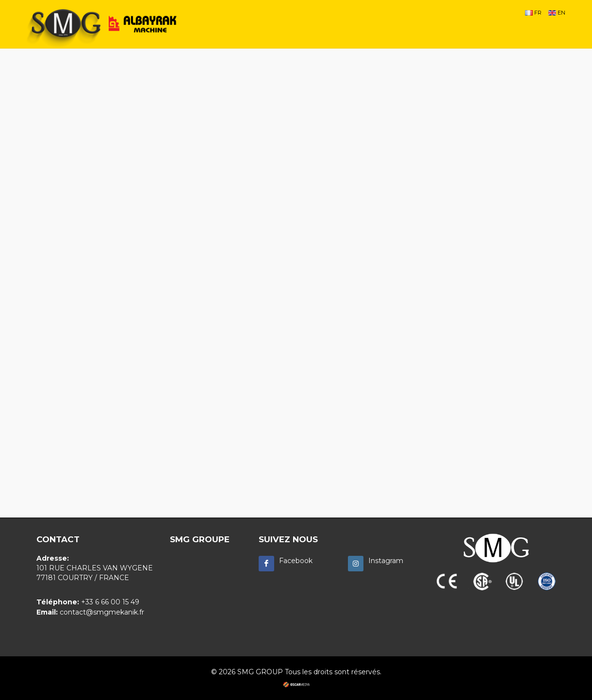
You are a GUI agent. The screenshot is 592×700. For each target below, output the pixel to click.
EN (557, 13)
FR (533, 13)
